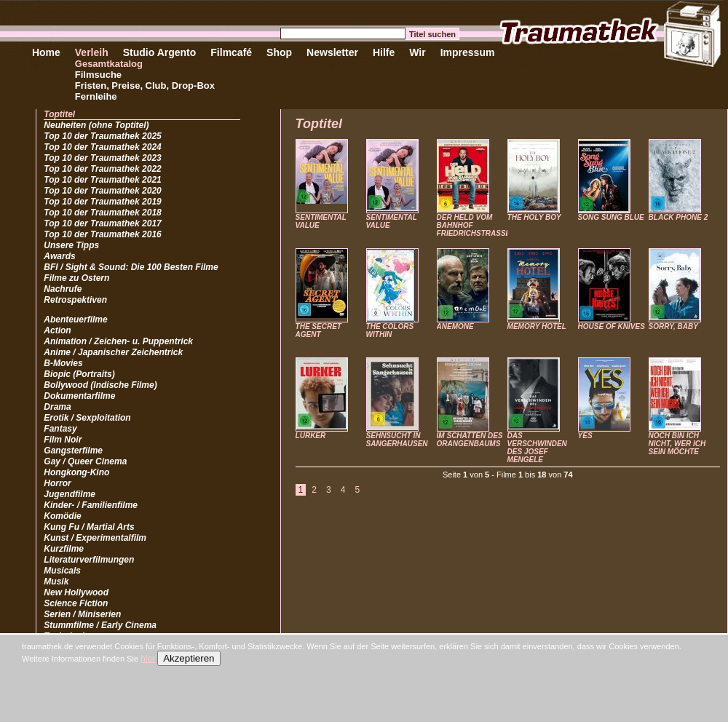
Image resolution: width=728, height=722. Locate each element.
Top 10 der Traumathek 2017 (102, 223)
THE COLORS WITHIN (390, 330)
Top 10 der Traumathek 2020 (102, 191)
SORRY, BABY (673, 326)
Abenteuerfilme (75, 320)
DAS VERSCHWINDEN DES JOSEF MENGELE (537, 448)
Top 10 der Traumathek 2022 (102, 169)
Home (46, 52)
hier (148, 659)
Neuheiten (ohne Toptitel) (96, 125)
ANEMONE (455, 326)
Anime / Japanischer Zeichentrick (113, 352)
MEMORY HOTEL (537, 326)
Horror (57, 483)
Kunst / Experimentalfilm (95, 538)
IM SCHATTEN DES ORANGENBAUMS (470, 440)
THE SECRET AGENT (318, 330)
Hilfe (384, 52)
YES (585, 436)
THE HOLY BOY (534, 217)
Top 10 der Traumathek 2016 (102, 234)
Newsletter (332, 52)
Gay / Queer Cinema (85, 461)
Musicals (62, 571)
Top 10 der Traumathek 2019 (102, 202)
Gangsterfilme (73, 451)
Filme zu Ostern (76, 278)
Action (57, 330)
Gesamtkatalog (109, 64)
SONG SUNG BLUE (611, 217)
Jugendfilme (70, 494)
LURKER (311, 436)
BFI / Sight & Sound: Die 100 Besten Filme (131, 267)
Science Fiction (76, 603)
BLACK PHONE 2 (678, 217)
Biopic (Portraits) (79, 374)
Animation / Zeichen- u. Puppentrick (118, 341)
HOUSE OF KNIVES (612, 326)
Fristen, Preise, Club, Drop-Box (145, 86)
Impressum (468, 52)
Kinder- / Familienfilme (91, 505)
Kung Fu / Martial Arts (89, 527)
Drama (57, 407)
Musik (56, 582)
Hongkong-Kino (76, 472)
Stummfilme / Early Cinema (100, 625)
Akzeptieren (189, 658)
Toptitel (59, 114)
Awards (59, 256)
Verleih (92, 52)
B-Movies (63, 363)
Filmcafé (231, 52)
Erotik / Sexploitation (87, 418)
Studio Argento (160, 52)
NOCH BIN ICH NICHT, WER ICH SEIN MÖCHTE (677, 444)
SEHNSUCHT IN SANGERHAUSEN (397, 440)
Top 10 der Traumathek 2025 (102, 136)
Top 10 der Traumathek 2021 (102, 180)
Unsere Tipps (71, 245)
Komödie (62, 516)
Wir (417, 52)
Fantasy (60, 429)
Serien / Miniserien (82, 614)
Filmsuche (98, 75)
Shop (279, 52)
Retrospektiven (75, 300)
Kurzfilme (64, 549)
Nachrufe (63, 289)
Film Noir (63, 440)
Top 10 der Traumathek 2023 (102, 158)
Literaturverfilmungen (89, 560)
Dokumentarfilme (79, 396)
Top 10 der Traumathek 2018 (102, 213)
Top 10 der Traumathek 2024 (102, 147)
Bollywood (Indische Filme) (100, 385)
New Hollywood (76, 592)
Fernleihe (96, 96)
